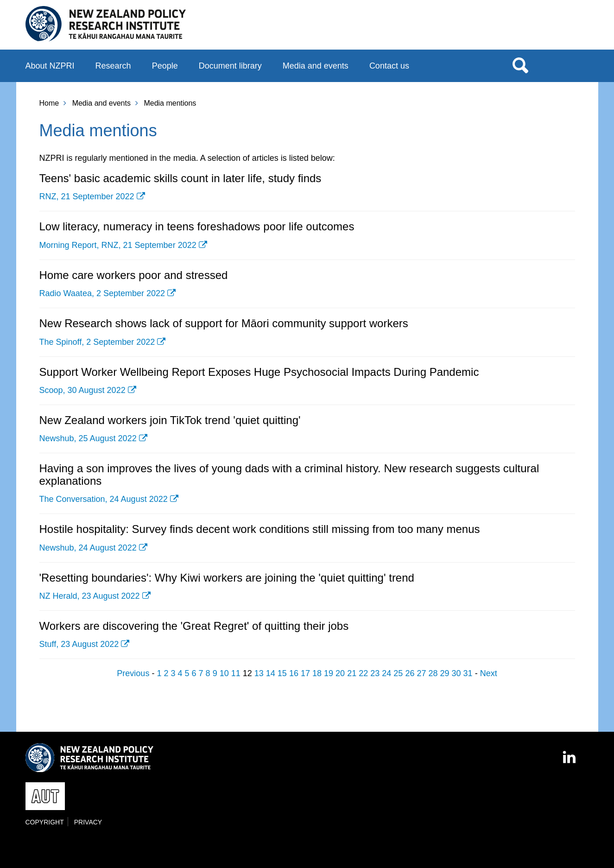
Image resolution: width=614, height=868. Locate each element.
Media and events (316, 66)
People (165, 66)
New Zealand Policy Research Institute (106, 24)
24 (386, 673)
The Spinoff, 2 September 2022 (97, 342)
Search (520, 65)
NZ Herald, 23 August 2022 (90, 596)
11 (236, 673)
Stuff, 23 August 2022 (79, 644)
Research (113, 66)
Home (49, 103)
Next (489, 673)
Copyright (45, 822)
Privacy (88, 822)
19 (329, 673)
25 (398, 673)
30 (456, 673)
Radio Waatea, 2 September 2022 (102, 293)
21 (352, 673)
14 (271, 673)
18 (317, 673)
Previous (133, 673)
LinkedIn (570, 753)
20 (340, 673)
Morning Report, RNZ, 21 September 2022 (118, 245)
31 (468, 673)
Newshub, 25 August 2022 (88, 438)
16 (294, 673)
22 (363, 673)
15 (282, 673)
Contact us (389, 66)
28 (433, 673)
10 (224, 673)
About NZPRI (50, 66)
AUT (570, 28)
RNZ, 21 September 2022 (87, 196)
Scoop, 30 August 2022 (82, 390)
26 (410, 673)
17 (305, 673)
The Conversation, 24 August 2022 (104, 499)
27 (421, 673)
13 (259, 673)
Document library (230, 66)
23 (375, 673)
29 (445, 673)
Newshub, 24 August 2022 (88, 548)
